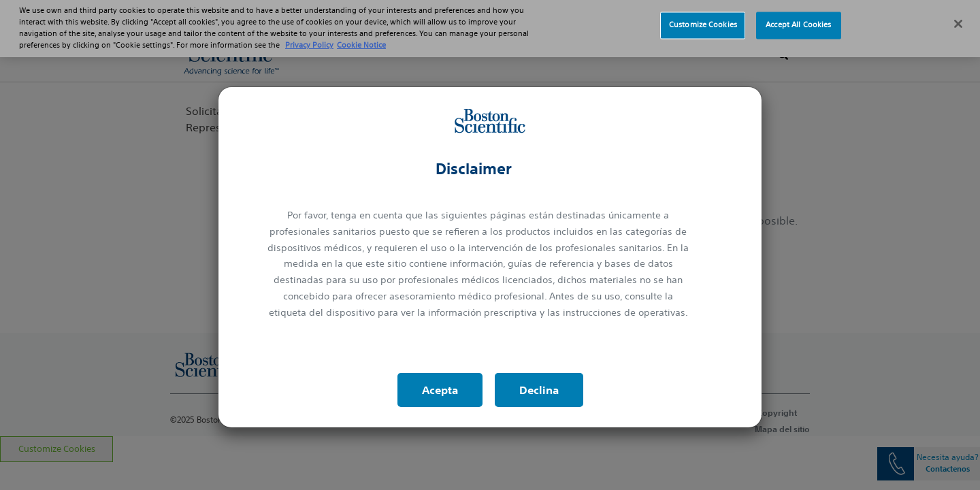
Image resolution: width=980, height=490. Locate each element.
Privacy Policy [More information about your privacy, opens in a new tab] (309, 39)
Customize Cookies (703, 18)
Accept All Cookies (798, 18)
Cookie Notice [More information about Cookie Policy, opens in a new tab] (361, 39)
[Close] (958, 18)
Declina (539, 390)
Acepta (440, 390)
